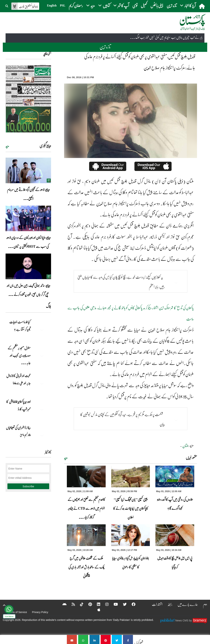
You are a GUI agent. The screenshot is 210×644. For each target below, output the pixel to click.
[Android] (62, 604)
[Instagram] (105, 604)
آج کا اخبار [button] (188, 5)
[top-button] (4, 605)
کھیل (144, 5)
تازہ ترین (172, 5)
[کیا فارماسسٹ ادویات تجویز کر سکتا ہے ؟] (42, 328)
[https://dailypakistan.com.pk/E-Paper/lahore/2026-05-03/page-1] (28, 99)
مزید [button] (91, 5)
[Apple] (96, 610)
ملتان (185, 446)
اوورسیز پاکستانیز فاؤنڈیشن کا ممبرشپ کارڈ (18, 405)
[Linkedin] (96, 604)
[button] (7, 6)
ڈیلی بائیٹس (157, 5)
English (52, 5)
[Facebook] (131, 604)
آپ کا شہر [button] (121, 5)
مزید (66, 458)
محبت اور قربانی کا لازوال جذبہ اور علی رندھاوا (18, 379)
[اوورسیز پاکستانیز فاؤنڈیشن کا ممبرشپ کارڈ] (42, 408)
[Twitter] (122, 604)
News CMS (182, 620)
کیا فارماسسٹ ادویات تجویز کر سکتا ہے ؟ (20, 326)
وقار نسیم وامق (25, 435)
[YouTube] (113, 604)
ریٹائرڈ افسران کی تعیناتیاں (18, 427)
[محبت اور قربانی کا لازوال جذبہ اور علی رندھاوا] (42, 382)
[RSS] (71, 604)
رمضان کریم (76, 5)
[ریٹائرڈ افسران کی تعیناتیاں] (42, 434)
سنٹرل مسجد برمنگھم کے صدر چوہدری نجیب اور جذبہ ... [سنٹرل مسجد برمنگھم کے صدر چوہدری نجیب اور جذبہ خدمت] (19, 355)
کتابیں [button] (104, 5)
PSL (63, 5)
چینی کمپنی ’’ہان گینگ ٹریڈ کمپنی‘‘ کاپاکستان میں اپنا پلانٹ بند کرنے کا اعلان (131, 508)
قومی (135, 5)
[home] (202, 6)
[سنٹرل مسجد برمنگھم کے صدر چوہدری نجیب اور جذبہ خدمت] (42, 354)
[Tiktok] (79, 604)
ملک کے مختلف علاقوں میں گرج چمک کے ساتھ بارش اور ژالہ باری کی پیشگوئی (86, 567)
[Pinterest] (88, 604)
